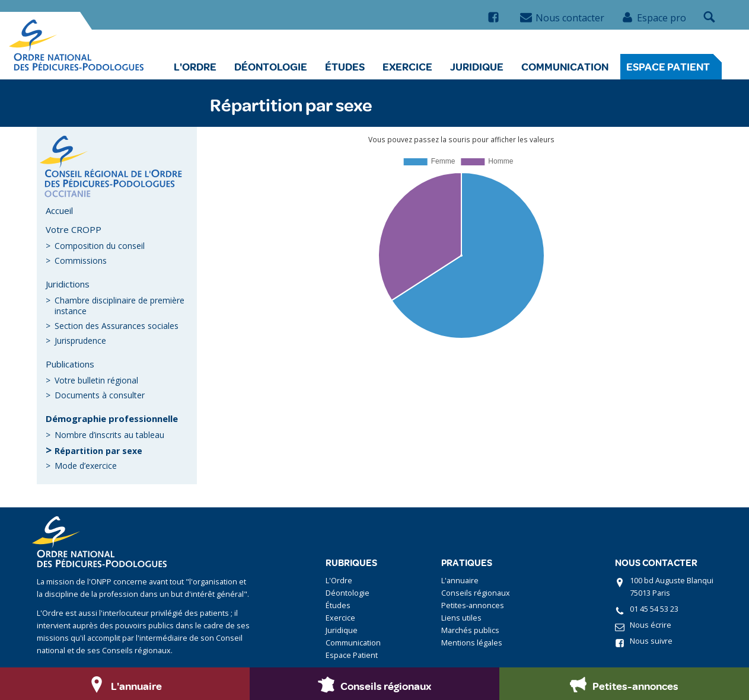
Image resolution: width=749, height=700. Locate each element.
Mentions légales (472, 643)
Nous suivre (651, 641)
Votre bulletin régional (96, 380)
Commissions (81, 260)
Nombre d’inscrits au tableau (109, 435)
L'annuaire (460, 581)
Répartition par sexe (98, 451)
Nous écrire (651, 625)
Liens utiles (461, 618)
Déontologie (271, 66)
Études (345, 66)
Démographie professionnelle (112, 418)
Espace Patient (668, 66)
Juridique (477, 66)
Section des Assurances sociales (117, 326)
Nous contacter (562, 18)
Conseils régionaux (476, 593)
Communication (565, 66)
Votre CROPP (74, 229)
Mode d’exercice (86, 466)
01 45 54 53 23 (654, 609)
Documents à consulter (100, 395)
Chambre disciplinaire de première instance (119, 306)
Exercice (407, 66)
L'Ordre (195, 66)
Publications (70, 364)
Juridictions (68, 284)
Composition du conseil (100, 246)
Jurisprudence (80, 341)
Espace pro (654, 18)
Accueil (59, 210)
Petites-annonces (473, 605)
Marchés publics (470, 630)
